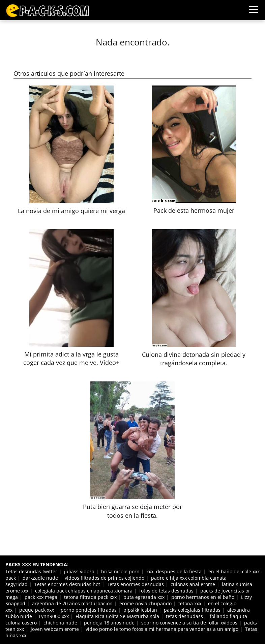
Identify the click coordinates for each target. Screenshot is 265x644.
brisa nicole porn (120, 571)
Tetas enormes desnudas (135, 584)
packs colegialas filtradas (192, 610)
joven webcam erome (55, 629)
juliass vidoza (79, 571)
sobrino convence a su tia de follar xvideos (189, 623)
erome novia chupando (145, 603)
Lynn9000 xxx (54, 616)
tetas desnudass (184, 616)
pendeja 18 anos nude (109, 623)
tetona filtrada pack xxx (90, 597)
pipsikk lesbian (140, 610)
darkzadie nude (40, 578)
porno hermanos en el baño (203, 597)
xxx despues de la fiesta (174, 571)
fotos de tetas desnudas (166, 591)
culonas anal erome (193, 584)
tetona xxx (190, 603)
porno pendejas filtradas (89, 610)
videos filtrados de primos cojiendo (105, 578)
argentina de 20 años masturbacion (72, 603)
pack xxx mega (41, 597)
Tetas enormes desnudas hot (67, 584)
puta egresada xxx (144, 597)
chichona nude (60, 623)
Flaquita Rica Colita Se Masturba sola (117, 616)
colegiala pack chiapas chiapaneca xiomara (84, 591)
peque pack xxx (37, 610)
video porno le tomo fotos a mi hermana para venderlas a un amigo (162, 629)
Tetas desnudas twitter (31, 571)
